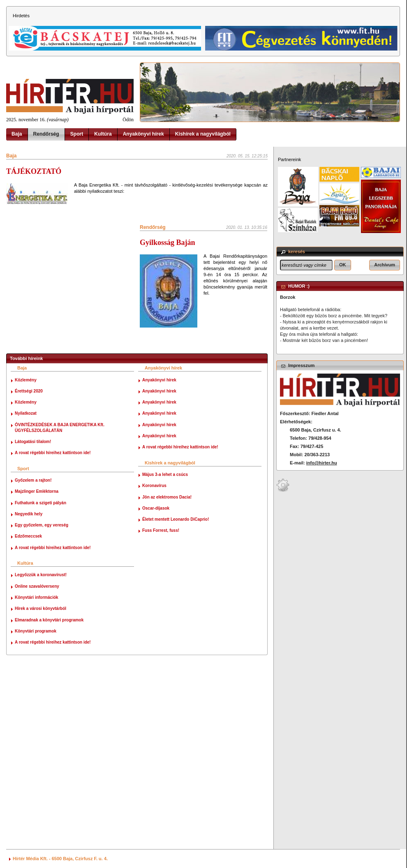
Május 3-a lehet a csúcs (165, 474)
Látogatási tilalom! (33, 442)
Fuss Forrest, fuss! (161, 530)
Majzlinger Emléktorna (37, 491)
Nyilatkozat (26, 413)
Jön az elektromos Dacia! (167, 497)
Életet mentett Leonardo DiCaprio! (176, 519)
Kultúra (103, 134)
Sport (77, 134)
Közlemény (26, 380)
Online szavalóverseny (37, 586)
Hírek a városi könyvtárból (40, 608)
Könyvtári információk (37, 597)
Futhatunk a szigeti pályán (40, 503)
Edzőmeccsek (28, 536)
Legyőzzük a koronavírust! (41, 575)
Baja (17, 134)
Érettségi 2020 (29, 391)
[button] (343, 265)
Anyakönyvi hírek (143, 134)
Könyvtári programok (36, 631)
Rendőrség (46, 134)
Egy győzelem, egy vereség (42, 525)
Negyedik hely (29, 514)
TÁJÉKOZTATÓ (34, 171)
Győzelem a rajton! (33, 480)
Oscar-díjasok (156, 508)
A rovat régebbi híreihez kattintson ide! (53, 453)
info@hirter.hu (322, 463)
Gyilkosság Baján (168, 242)
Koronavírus (154, 486)
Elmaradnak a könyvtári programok (49, 620)
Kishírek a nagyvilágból (203, 134)
